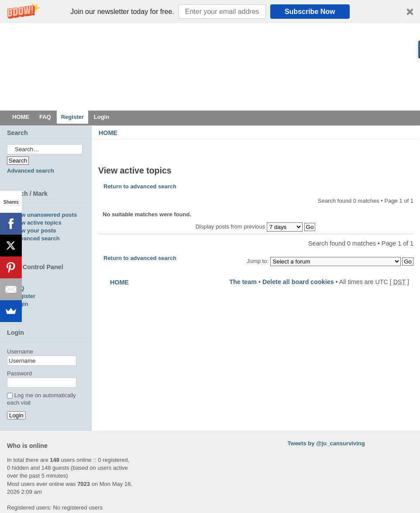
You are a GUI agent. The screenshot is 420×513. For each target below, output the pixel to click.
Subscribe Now (310, 12)
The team (243, 282)
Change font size (407, 146)
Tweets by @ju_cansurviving (326, 443)
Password (19, 373)
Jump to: (258, 261)
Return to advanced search (140, 186)
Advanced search (31, 171)
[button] (210, 12)
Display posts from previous (256, 227)
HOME (108, 133)
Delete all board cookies (298, 282)
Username (20, 352)
